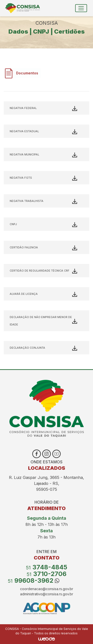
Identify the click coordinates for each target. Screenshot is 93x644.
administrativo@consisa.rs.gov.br (47, 594)
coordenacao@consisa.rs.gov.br (47, 589)
